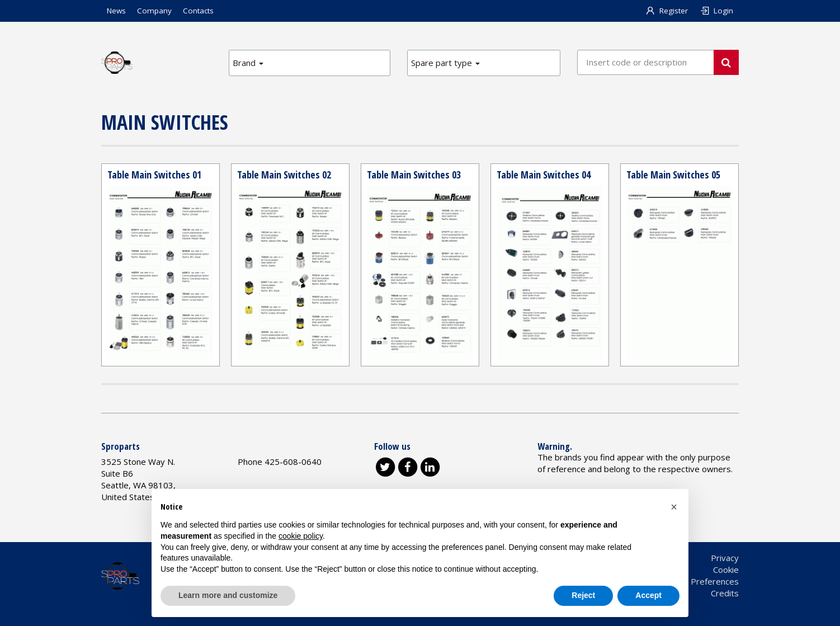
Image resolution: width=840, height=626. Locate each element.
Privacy (725, 558)
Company (154, 11)
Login (716, 11)
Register (667, 11)
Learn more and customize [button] (228, 595)
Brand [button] (248, 63)
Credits (725, 593)
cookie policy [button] (301, 536)
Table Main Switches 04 (544, 175)
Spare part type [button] (445, 63)
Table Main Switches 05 (673, 175)
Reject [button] (583, 595)
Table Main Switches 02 (284, 175)
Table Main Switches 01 (154, 175)
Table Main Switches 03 (414, 175)
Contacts (198, 11)
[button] (674, 507)
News (116, 11)
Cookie (726, 569)
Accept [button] (648, 595)
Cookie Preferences (701, 581)
